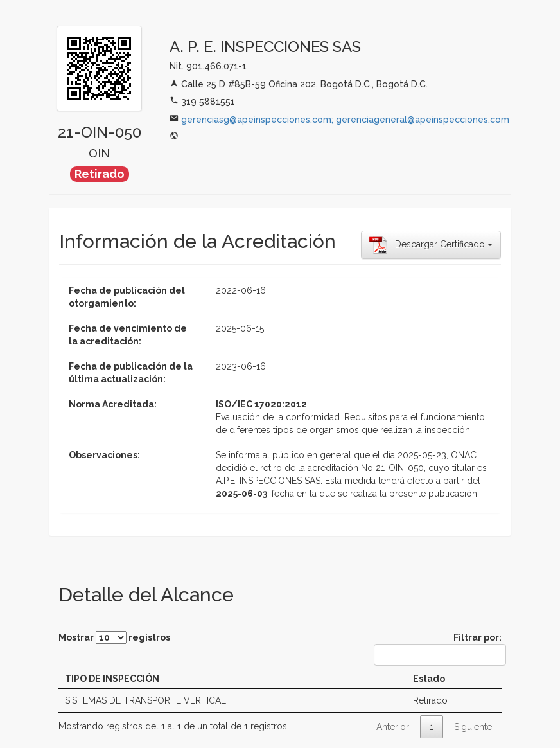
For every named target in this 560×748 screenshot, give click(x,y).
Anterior (393, 727)
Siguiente (473, 727)
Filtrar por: (438, 649)
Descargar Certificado (431, 245)
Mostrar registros (114, 637)
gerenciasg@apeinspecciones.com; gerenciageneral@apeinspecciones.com (345, 120)
